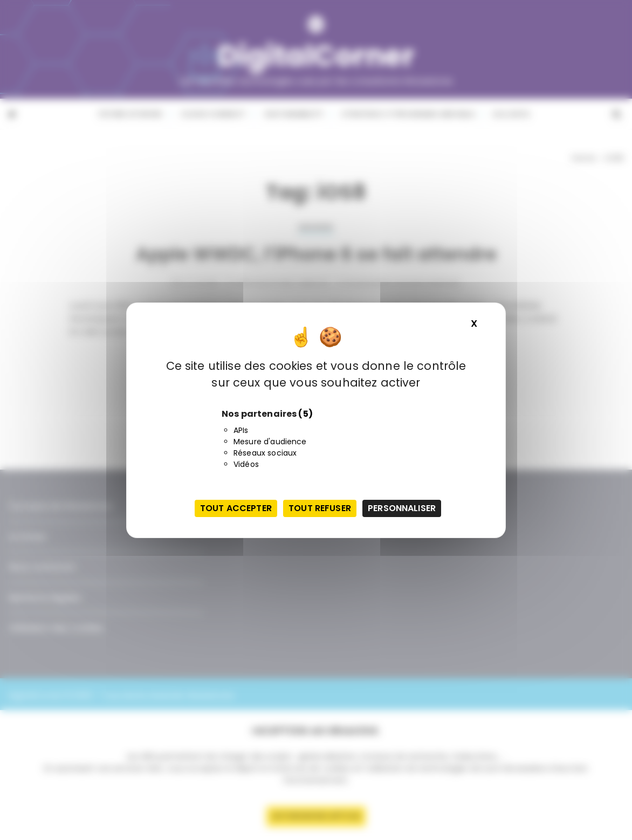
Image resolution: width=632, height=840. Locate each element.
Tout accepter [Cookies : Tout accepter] (236, 508)
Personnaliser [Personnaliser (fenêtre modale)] (402, 508)
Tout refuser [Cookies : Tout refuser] (320, 508)
